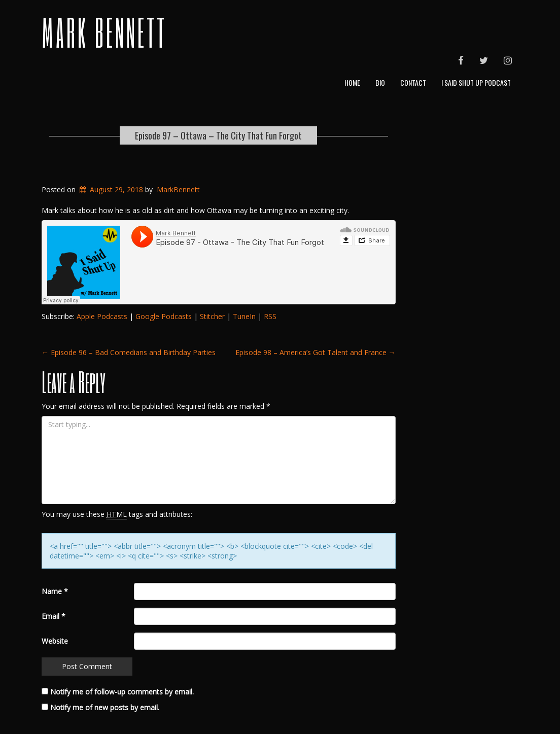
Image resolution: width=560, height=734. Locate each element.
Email (54, 616)
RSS (270, 316)
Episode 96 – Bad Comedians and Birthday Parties (129, 352)
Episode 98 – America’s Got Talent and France (316, 352)
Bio (380, 82)
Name (55, 591)
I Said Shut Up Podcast (476, 82)
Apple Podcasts (102, 316)
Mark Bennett (104, 32)
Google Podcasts (164, 316)
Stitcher (212, 316)
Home (352, 82)
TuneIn (244, 316)
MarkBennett (178, 189)
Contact (413, 82)
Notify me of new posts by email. (105, 707)
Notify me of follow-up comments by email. (122, 692)
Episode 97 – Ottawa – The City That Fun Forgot (218, 135)
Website (55, 641)
